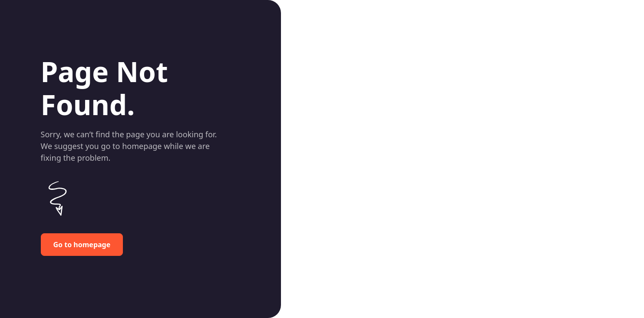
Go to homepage (82, 245)
